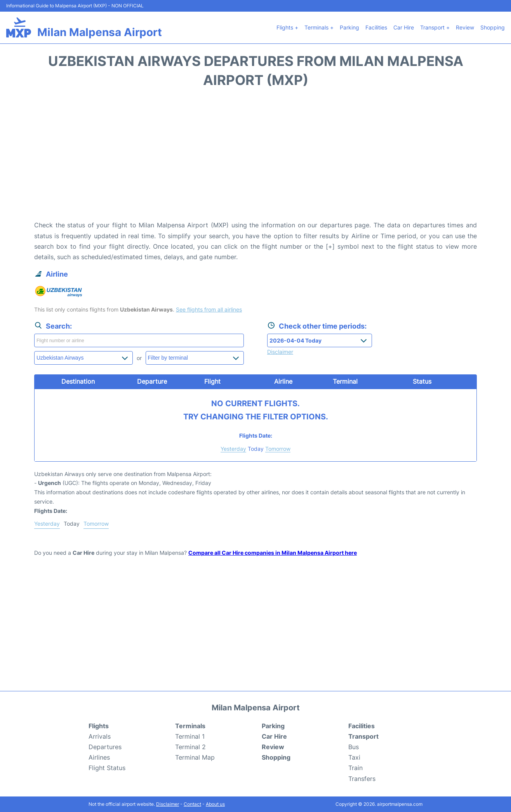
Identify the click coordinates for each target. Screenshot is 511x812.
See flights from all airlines (209, 309)
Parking (349, 27)
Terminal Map (195, 757)
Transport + (435, 27)
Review (465, 27)
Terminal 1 (190, 736)
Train (355, 768)
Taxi (354, 757)
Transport (363, 736)
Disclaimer (168, 804)
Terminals (190, 726)
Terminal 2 (190, 747)
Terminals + (319, 27)
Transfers (362, 779)
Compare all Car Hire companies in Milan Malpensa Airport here (273, 553)
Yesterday (233, 449)
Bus (354, 747)
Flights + (287, 27)
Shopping (493, 27)
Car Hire (404, 27)
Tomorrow (278, 449)
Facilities (376, 27)
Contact (192, 804)
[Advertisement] (255, 158)
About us (215, 804)
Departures (105, 747)
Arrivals (100, 736)
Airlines (99, 757)
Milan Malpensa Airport (100, 32)
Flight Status (107, 768)
